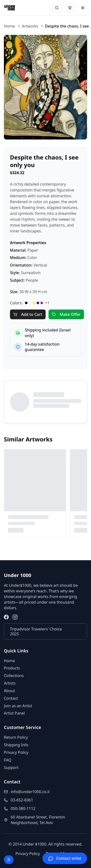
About (9, 691)
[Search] (57, 8)
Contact (11, 698)
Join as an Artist (18, 706)
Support (11, 768)
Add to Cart (28, 314)
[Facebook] (6, 617)
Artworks (30, 26)
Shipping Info (16, 745)
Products (12, 668)
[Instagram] (15, 617)
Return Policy (16, 737)
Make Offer (66, 314)
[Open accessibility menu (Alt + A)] (9, 860)
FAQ (8, 760)
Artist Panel (14, 713)
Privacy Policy (16, 752)
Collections (14, 676)
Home (9, 26)
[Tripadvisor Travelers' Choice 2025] (45, 631)
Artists (10, 683)
